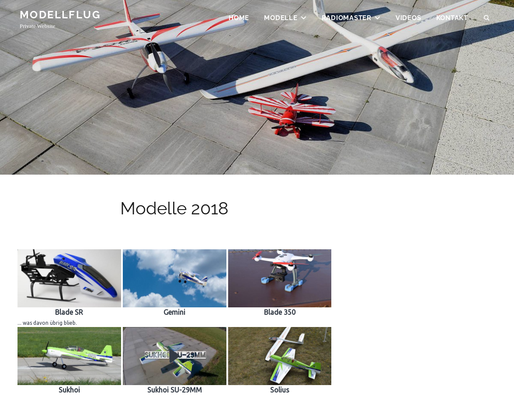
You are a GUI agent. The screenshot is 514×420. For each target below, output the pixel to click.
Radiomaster (347, 20)
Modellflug (60, 17)
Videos (408, 20)
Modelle (281, 20)
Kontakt (452, 20)
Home (239, 20)
